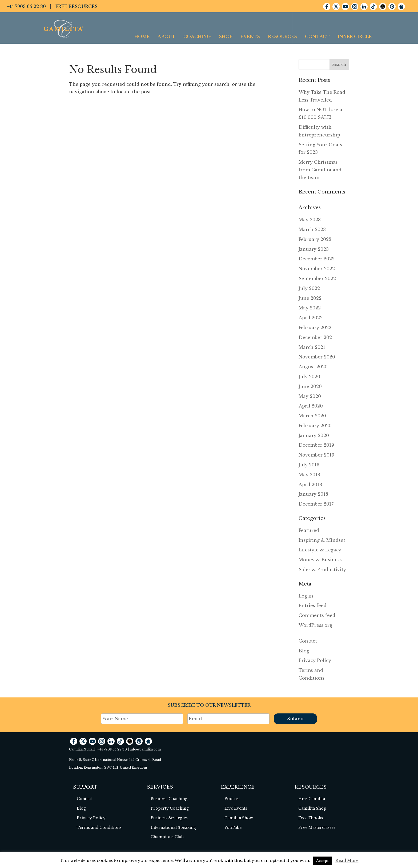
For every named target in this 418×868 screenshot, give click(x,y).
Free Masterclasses (317, 827)
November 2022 (317, 269)
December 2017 (316, 504)
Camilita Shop (312, 808)
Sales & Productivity (322, 570)
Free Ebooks (311, 818)
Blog (304, 651)
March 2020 (312, 416)
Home (142, 37)
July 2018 (309, 465)
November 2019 (316, 455)
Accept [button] (322, 861)
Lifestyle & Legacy (320, 550)
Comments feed (317, 615)
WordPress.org (315, 625)
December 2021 (316, 337)
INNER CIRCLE (355, 37)
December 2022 (317, 259)
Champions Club (167, 837)
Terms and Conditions (99, 827)
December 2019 (316, 445)
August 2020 (313, 367)
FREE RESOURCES (77, 6)
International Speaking (173, 827)
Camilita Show (239, 818)
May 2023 (310, 220)
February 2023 (315, 239)
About (166, 37)
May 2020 (310, 396)
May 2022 (310, 308)
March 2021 (312, 347)
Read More (347, 860)
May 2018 (309, 475)
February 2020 (315, 426)
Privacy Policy (315, 660)
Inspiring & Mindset (322, 540)
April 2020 (311, 406)
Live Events (236, 808)
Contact (317, 37)
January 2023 (314, 249)
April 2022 (311, 318)
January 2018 (313, 494)
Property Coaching (170, 808)
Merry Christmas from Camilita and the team (320, 170)
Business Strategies (169, 818)
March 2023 (312, 229)
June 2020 (310, 386)
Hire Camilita (312, 799)
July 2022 (309, 288)
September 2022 (317, 278)
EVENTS (250, 37)
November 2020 (317, 357)
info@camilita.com (145, 749)
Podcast (232, 799)
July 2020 (309, 377)
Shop (226, 37)
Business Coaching (169, 799)
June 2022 (310, 298)
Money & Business (320, 560)
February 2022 (315, 328)
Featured (309, 530)
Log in (306, 596)
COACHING (197, 37)
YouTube (233, 827)
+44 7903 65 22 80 (26, 6)
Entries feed (313, 605)
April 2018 (310, 485)
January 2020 (314, 435)
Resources (282, 37)
